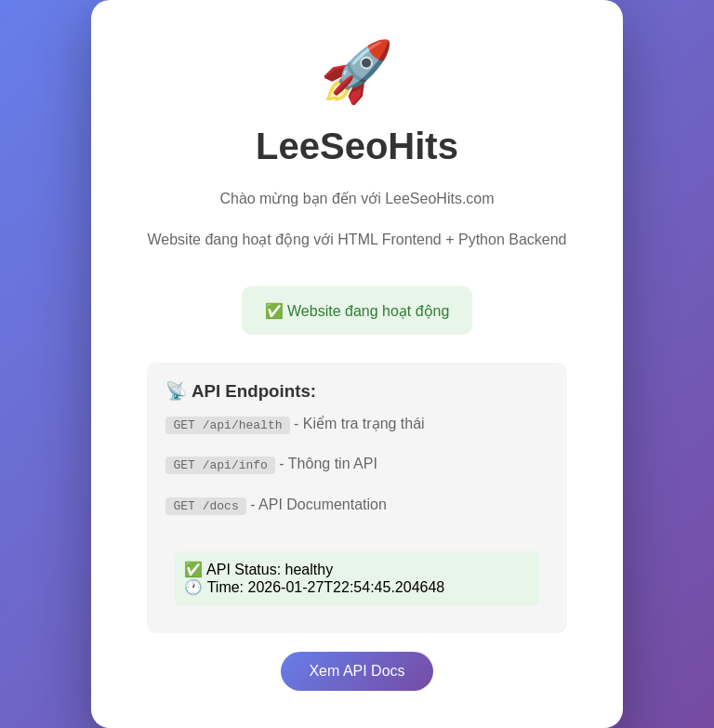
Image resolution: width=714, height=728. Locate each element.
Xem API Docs (357, 671)
